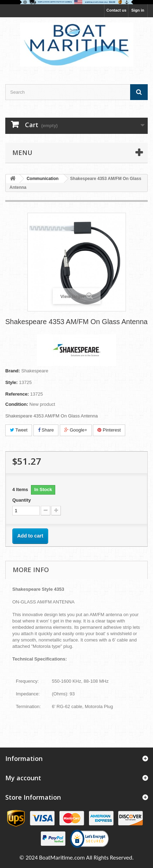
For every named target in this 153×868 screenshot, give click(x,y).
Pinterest (109, 430)
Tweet (19, 430)
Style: (11, 382)
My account (23, 778)
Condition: (17, 404)
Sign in (138, 10)
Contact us (116, 10)
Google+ (76, 430)
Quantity (22, 500)
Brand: (13, 371)
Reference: (17, 394)
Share (46, 430)
